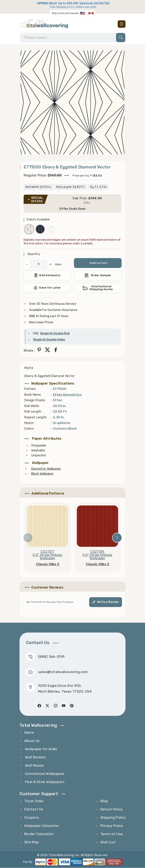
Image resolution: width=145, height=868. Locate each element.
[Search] (72, 38)
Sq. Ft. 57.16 (98, 187)
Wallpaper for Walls (41, 749)
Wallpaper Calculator (42, 826)
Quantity (33, 254)
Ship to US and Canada (65, 13)
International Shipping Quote (98, 288)
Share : (29, 351)
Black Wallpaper (42, 474)
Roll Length (33, 412)
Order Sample (98, 275)
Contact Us (34, 809)
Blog (104, 801)
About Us (32, 741)
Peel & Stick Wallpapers (44, 782)
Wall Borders (35, 757)
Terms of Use (112, 834)
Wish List (108, 842)
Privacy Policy (112, 826)
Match (29, 423)
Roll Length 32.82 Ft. (71, 187)
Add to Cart (99, 263)
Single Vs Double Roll (55, 334)
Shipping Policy (113, 818)
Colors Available (38, 220)
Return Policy (112, 809)
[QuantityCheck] (39, 264)
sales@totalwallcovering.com (63, 672)
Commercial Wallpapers (44, 774)
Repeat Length (35, 417)
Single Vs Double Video (49, 340)
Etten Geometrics (67, 395)
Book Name (33, 395)
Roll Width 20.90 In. (39, 187)
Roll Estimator (47, 276)
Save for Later (47, 288)
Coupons (32, 818)
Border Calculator (39, 834)
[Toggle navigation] (122, 24)
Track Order (34, 801)
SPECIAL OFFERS (37, 200)
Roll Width (32, 406)
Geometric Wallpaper (46, 469)
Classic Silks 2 (48, 564)
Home (29, 733)
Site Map (32, 842)
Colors (29, 429)
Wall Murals (34, 766)
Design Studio (35, 400)
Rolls (58, 264)
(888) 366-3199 (51, 657)
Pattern (30, 389)
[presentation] (28, 538)
